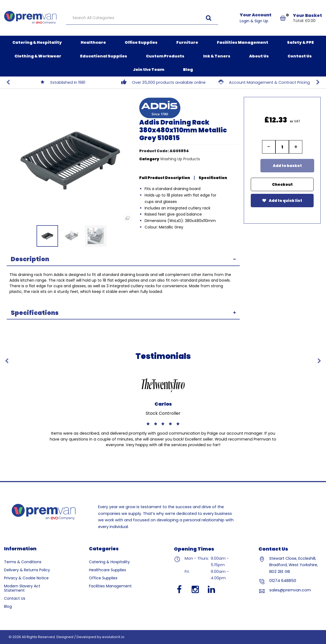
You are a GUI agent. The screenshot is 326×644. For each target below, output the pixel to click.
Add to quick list (282, 201)
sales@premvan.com (290, 590)
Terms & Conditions (23, 562)
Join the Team (149, 70)
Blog (188, 70)
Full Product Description (165, 178)
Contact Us (300, 56)
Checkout (282, 184)
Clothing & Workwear (38, 56)
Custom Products (165, 56)
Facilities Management (243, 42)
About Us (259, 56)
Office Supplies (141, 42)
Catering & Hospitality (37, 42)
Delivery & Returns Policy (27, 570)
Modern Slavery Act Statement (22, 588)
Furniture (187, 42)
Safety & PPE (300, 42)
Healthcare (93, 42)
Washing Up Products (180, 159)
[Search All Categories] (142, 18)
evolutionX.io (113, 637)
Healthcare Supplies (108, 570)
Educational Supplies (104, 56)
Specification (213, 178)
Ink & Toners (217, 56)
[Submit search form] (209, 18)
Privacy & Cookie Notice (26, 578)
